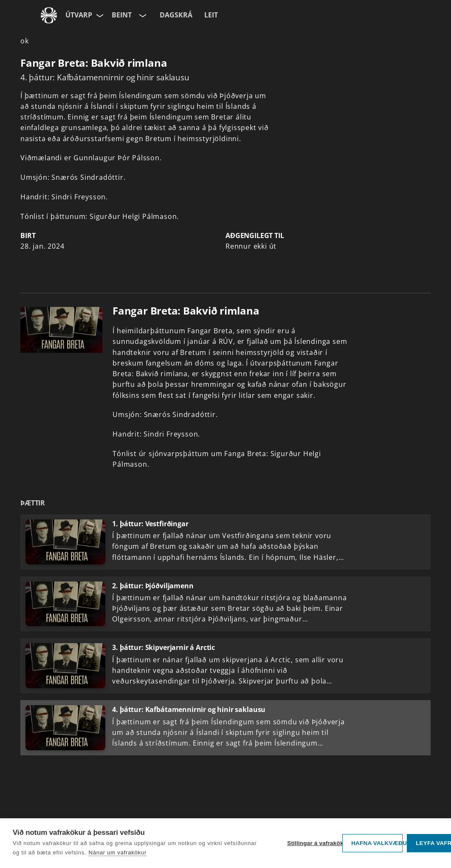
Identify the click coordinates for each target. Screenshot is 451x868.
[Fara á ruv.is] (49, 15)
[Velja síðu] (99, 15)
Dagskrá (176, 15)
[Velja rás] (142, 15)
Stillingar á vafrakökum (313, 843)
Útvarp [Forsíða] (79, 15)
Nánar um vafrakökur (117, 852)
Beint (122, 15)
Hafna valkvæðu (377, 843)
